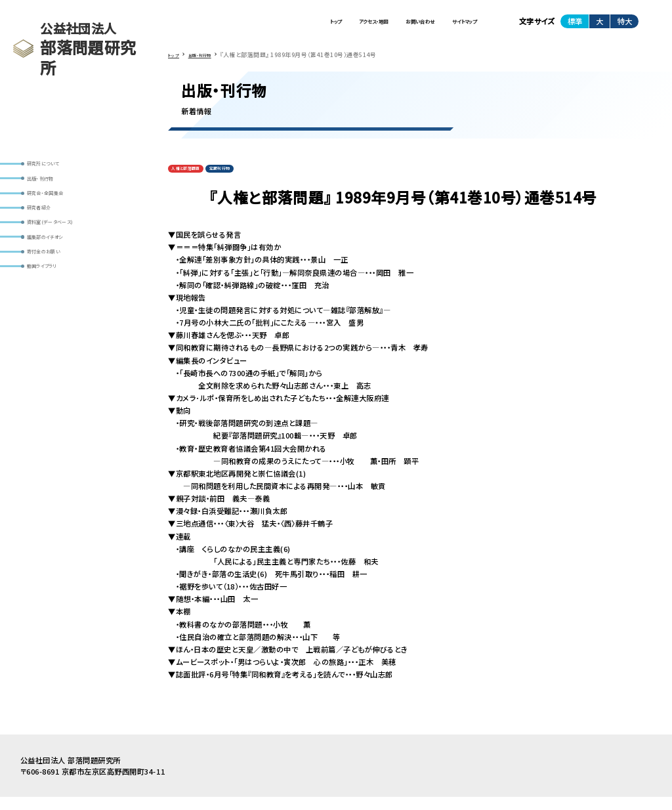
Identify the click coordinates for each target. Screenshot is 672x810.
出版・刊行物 (51, 187)
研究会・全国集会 (59, 208)
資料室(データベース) (66, 249)
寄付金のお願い (56, 290)
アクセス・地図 (311, 26)
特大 (625, 26)
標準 (575, 26)
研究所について (56, 166)
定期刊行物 (246, 180)
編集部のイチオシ (59, 269)
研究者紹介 (49, 228)
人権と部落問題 (195, 180)
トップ (252, 26)
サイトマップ (452, 26)
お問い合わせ (383, 26)
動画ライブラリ (55, 311)
